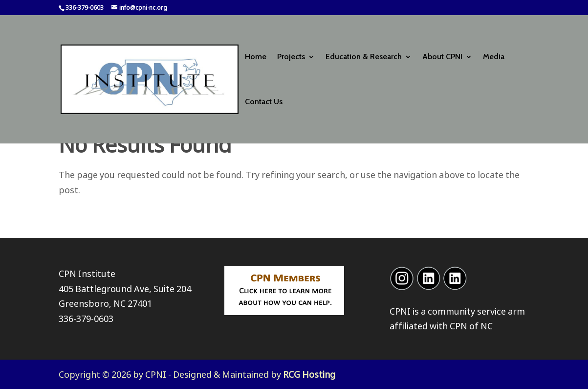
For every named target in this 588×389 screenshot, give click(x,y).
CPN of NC (471, 326)
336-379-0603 (86, 319)
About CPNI (442, 57)
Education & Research (364, 57)
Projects (291, 57)
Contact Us (264, 102)
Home (256, 57)
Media (494, 57)
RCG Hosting (309, 374)
